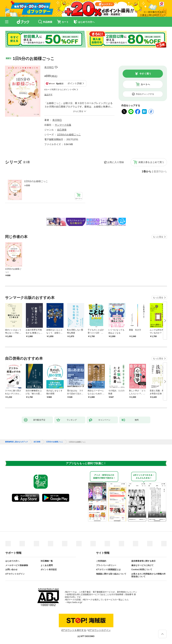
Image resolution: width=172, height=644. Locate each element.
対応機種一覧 (47, 561)
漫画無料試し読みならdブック (16, 442)
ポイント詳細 (75, 83)
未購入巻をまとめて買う (151, 162)
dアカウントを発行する (74, 630)
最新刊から (160, 172)
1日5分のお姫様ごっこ (36, 181)
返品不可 (48, 95)
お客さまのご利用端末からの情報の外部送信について (148, 575)
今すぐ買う (145, 74)
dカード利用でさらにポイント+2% (60, 90)
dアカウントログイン (15, 574)
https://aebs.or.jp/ (74, 602)
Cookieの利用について (142, 570)
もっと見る (158, 237)
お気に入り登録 (116, 162)
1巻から (147, 172)
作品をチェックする (145, 94)
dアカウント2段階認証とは (108, 570)
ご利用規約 (101, 561)
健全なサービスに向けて (142, 565)
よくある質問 (47, 565)
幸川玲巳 (49, 67)
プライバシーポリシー (106, 565)
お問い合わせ (11, 570)
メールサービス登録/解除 (17, 565)
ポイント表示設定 (49, 570)
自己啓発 (62, 130)
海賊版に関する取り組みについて (111, 574)
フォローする (56, 67)
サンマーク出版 (63, 125)
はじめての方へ (12, 561)
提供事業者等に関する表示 (143, 561)
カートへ (145, 84)
